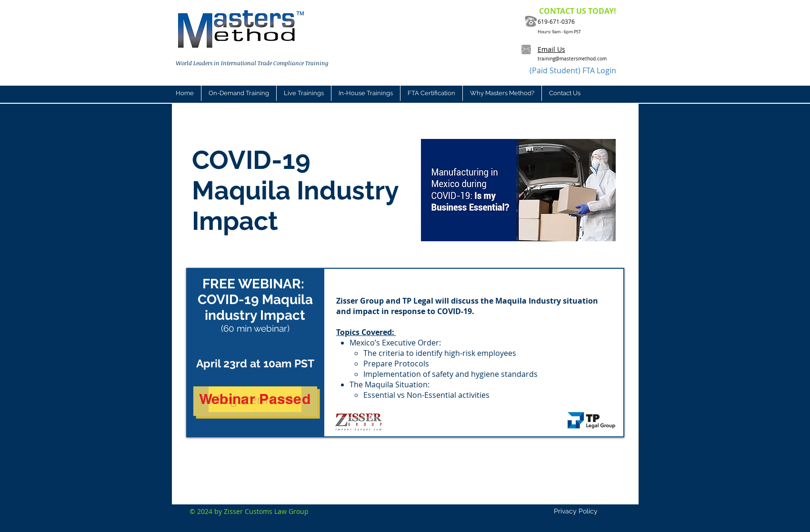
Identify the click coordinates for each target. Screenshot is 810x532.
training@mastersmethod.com (572, 59)
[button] (304, 93)
